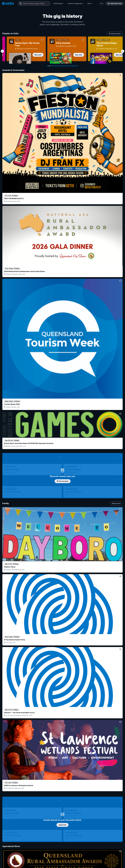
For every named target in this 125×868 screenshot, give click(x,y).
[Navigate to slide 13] (66, 66)
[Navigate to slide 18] (74, 66)
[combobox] (34, 4)
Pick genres (62, 548)
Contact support (26, 861)
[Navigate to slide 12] (65, 66)
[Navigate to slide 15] (70, 66)
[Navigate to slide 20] (77, 66)
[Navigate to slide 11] (63, 66)
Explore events (11, 865)
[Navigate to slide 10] (62, 66)
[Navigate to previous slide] (2, 51)
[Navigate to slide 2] (49, 66)
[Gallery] (62, 51)
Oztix (90, 3)
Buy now (34, 55)
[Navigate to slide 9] (60, 66)
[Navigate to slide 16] (71, 66)
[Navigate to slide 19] (76, 66)
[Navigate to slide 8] (59, 66)
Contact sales (80, 861)
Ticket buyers (59, 3)
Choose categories (62, 416)
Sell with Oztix (114, 4)
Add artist (62, 226)
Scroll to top (62, 836)
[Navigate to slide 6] (55, 66)
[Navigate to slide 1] (48, 66)
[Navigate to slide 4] (52, 66)
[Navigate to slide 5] (54, 66)
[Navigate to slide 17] (73, 66)
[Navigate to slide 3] (51, 66)
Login (68, 861)
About (99, 864)
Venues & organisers (76, 3)
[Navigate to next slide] (123, 51)
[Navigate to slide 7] (57, 66)
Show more (116, 165)
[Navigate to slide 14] (68, 66)
